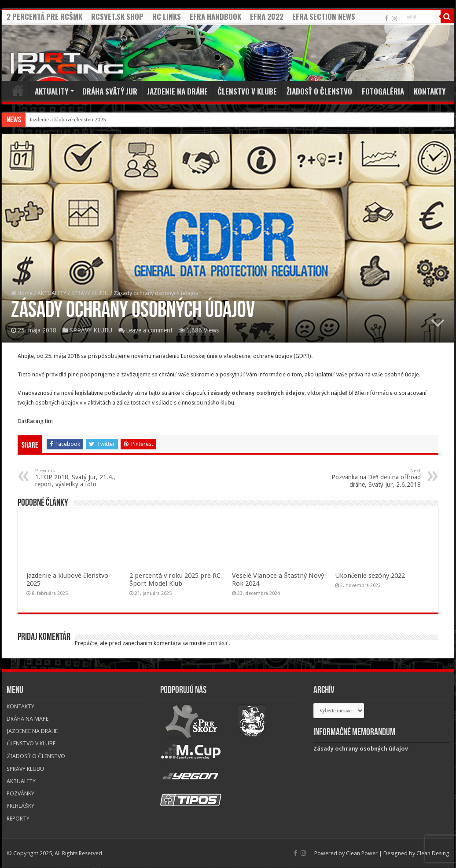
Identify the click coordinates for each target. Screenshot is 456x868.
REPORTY (18, 819)
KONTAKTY (430, 91)
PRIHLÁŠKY (20, 806)
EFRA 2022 (267, 16)
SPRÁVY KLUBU (90, 293)
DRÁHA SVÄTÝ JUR (110, 91)
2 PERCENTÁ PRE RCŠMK (44, 16)
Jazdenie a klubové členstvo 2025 (68, 119)
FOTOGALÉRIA (383, 91)
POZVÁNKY (20, 793)
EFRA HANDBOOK (215, 16)
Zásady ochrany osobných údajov (361, 749)
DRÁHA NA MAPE (28, 719)
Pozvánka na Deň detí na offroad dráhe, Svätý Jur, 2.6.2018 (376, 478)
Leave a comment (149, 330)
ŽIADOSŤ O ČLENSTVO (319, 91)
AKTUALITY (51, 91)
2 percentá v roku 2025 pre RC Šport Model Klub (175, 580)
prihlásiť (218, 643)
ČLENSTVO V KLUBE (247, 91)
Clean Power (362, 853)
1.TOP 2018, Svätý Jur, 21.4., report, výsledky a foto (80, 478)
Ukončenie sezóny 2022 (370, 576)
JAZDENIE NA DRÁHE (177, 91)
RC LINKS (167, 16)
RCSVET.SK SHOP (117, 16)
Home (18, 90)
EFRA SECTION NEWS (324, 16)
